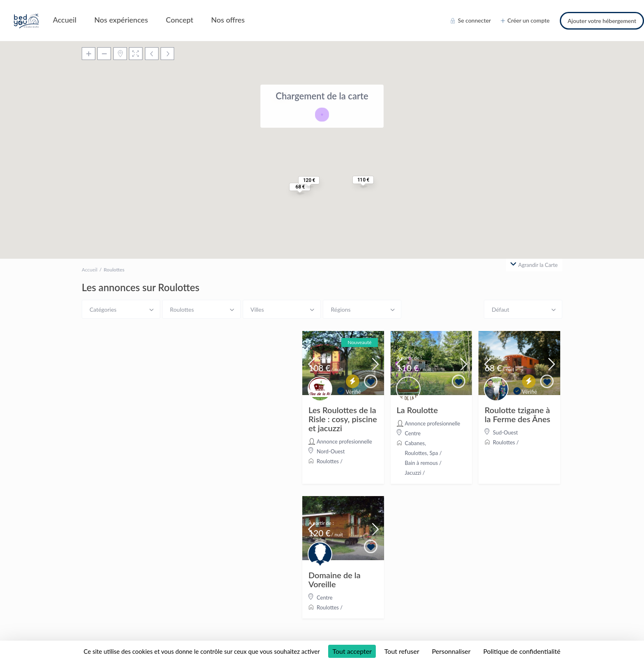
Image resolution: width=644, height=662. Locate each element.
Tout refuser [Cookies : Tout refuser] (402, 651)
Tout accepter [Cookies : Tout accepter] (352, 651)
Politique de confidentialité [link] (522, 651)
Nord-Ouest (331, 451)
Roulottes (328, 461)
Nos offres (228, 20)
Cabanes (415, 443)
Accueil (65, 20)
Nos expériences (121, 20)
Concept (180, 20)
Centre (413, 433)
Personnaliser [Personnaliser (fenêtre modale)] (451, 651)
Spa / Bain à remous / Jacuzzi (423, 463)
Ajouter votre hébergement (602, 21)
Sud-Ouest (505, 432)
